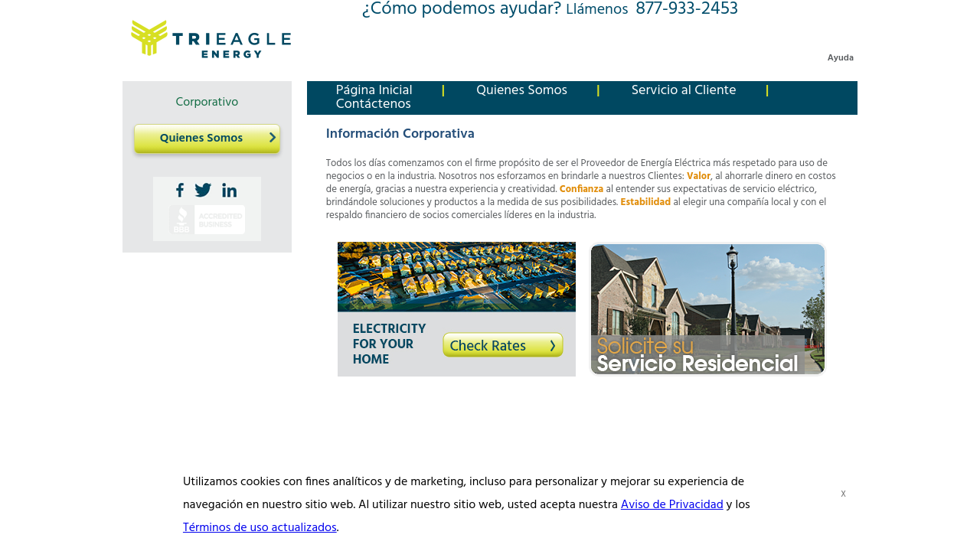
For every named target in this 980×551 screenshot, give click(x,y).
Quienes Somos (201, 139)
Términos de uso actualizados (260, 528)
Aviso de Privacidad (672, 505)
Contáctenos (374, 104)
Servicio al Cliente (684, 91)
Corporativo (207, 103)
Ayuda (841, 58)
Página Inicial (374, 91)
